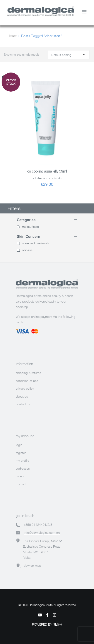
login (19, 445)
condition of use (27, 381)
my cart (21, 484)
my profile (22, 460)
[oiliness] (18, 250)
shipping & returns (28, 373)
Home (12, 36)
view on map (32, 565)
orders (20, 476)
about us (22, 396)
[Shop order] (69, 55)
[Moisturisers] (18, 227)
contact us (23, 404)
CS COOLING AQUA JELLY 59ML (47, 171)
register (21, 453)
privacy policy (25, 388)
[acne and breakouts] (18, 243)
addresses (23, 468)
